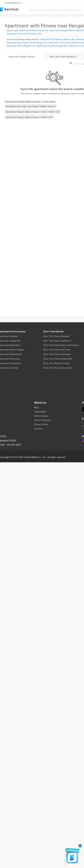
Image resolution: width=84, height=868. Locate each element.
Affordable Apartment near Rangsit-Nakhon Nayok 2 (31, 106)
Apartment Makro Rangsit (19, 45)
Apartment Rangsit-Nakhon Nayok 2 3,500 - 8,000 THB (33, 111)
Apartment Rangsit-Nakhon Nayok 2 (26, 56)
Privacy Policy (41, 424)
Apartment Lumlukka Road (32, 30)
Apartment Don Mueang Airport (55, 39)
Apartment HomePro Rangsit (50, 45)
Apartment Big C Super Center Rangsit (25, 42)
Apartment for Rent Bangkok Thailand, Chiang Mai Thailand (13, 9)
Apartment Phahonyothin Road (21, 33)
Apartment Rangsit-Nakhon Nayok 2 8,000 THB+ (29, 117)
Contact (38, 428)
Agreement (40, 411)
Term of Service (42, 420)
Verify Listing (41, 415)
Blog (36, 407)
